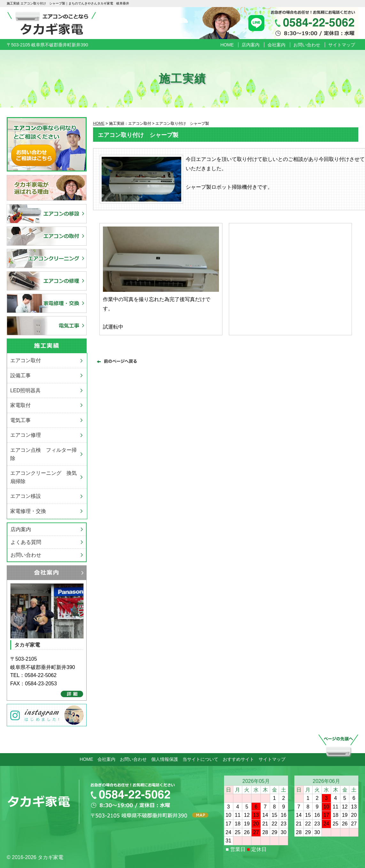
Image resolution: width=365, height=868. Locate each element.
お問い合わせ (307, 45)
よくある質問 (26, 542)
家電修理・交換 (28, 511)
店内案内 (251, 45)
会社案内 (276, 45)
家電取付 (20, 405)
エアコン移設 (26, 496)
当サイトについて (200, 759)
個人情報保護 (165, 759)
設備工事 (20, 375)
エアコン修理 (26, 435)
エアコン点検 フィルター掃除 (43, 454)
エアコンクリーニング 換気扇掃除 (43, 477)
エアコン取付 (26, 360)
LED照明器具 (25, 390)
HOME (227, 45)
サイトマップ (342, 45)
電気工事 (20, 420)
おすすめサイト (238, 759)
